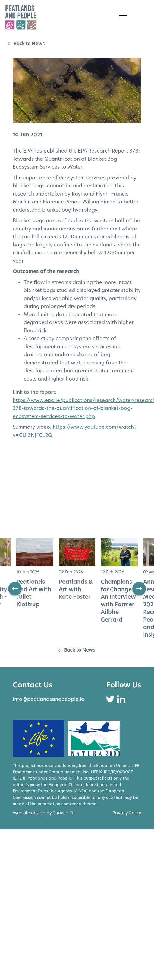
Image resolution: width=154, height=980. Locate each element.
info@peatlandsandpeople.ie (48, 699)
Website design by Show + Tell (45, 813)
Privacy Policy (127, 813)
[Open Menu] (116, 17)
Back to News (29, 44)
